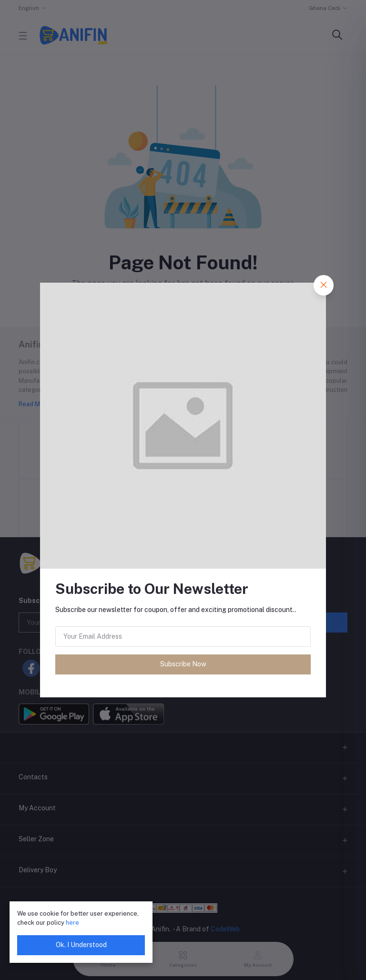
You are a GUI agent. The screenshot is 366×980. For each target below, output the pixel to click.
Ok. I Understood (81, 945)
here (72, 923)
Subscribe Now (183, 664)
